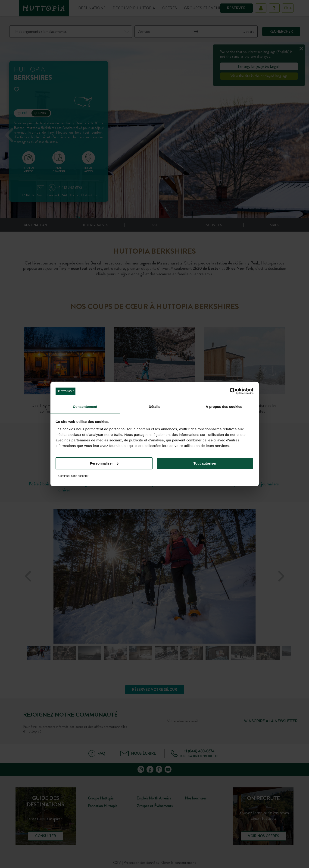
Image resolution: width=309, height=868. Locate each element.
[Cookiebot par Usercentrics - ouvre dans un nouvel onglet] (233, 391)
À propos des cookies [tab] (224, 406)
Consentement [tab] (85, 406)
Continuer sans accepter (73, 476)
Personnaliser (104, 463)
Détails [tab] (155, 406)
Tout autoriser (205, 463)
